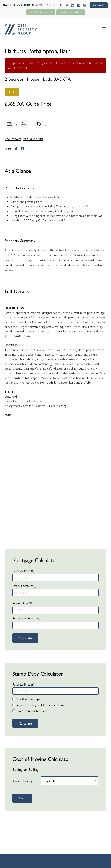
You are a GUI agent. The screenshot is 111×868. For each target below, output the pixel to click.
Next (22, 798)
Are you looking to (25, 781)
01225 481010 (21, 5)
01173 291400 (53, 5)
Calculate (25, 638)
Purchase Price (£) (23, 571)
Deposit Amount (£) (25, 586)
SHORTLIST (99, 5)
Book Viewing (13, 139)
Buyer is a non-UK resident (30, 711)
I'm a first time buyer (27, 699)
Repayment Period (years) (28, 618)
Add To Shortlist (33, 139)
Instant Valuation (41, 12)
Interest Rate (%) (23, 603)
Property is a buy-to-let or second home (39, 705)
